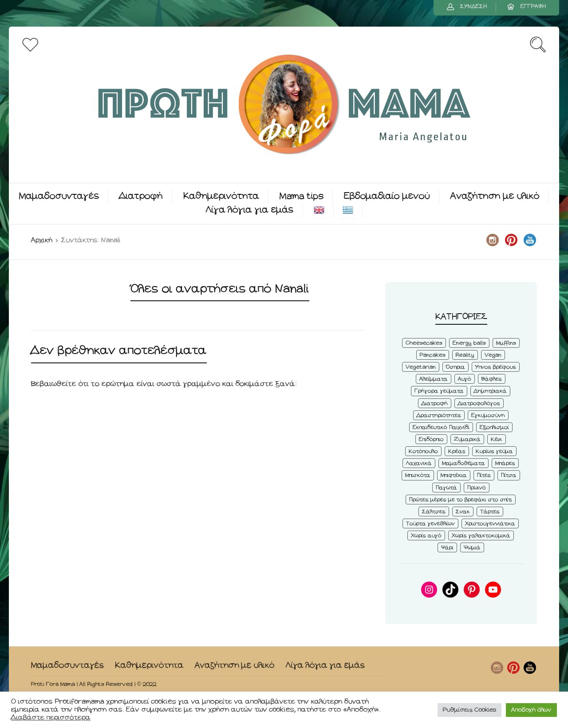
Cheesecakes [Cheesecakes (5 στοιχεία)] (424, 343)
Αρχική (42, 240)
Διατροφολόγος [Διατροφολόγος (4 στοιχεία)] (479, 403)
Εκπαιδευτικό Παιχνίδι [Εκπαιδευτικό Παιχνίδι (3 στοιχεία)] (441, 427)
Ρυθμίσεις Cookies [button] (469, 710)
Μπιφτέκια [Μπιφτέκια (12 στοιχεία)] (454, 475)
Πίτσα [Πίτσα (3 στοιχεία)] (509, 475)
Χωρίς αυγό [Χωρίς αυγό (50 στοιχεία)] (426, 536)
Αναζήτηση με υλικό (495, 196)
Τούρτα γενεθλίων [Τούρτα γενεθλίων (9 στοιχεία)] (430, 524)
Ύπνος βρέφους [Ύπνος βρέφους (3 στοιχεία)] (496, 367)
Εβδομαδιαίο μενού (387, 196)
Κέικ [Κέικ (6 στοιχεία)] (497, 439)
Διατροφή (141, 196)
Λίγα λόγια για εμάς (250, 210)
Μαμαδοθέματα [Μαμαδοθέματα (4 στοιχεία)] (463, 463)
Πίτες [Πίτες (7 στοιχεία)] (484, 475)
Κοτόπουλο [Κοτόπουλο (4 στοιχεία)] (423, 451)
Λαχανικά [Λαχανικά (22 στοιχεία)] (419, 463)
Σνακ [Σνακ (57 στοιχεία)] (463, 512)
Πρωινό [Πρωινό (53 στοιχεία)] (477, 488)
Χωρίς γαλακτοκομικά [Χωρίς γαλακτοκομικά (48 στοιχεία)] (481, 536)
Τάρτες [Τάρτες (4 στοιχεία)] (490, 512)
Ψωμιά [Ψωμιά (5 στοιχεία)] (472, 548)
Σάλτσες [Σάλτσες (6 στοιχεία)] (434, 512)
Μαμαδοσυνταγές (59, 196)
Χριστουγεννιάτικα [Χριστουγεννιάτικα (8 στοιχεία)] (490, 524)
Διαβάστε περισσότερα (51, 718)
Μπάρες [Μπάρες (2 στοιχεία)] (505, 463)
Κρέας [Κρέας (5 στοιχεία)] (457, 451)
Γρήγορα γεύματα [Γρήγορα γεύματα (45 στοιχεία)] (439, 391)
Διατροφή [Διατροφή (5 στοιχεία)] (435, 403)
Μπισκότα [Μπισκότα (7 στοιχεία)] (418, 475)
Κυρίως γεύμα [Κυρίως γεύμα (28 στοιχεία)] (494, 451)
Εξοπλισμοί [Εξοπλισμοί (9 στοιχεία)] (494, 427)
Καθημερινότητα (221, 196)
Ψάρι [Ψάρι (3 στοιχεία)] (447, 548)
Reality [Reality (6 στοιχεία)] (465, 355)
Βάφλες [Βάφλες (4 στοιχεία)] (492, 379)
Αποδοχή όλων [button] (531, 710)
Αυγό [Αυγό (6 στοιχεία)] (465, 379)
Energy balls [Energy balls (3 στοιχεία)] (469, 343)
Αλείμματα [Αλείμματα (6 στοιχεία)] (434, 379)
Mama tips (302, 196)
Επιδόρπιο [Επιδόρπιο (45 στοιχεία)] (431, 439)
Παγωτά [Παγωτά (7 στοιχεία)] (446, 488)
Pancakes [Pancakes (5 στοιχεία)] (433, 355)
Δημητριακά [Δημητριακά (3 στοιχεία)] (490, 391)
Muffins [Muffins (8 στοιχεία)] (506, 343)
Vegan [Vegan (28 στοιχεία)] (493, 355)
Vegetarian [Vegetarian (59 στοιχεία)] (421, 367)
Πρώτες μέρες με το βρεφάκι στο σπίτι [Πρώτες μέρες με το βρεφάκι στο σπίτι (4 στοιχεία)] (461, 500)
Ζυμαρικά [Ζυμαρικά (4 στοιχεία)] (467, 439)
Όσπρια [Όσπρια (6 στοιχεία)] (456, 367)
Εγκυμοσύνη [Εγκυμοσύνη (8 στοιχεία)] (488, 415)
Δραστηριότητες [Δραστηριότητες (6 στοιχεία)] (439, 415)
